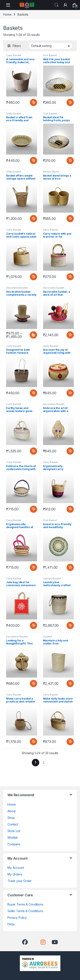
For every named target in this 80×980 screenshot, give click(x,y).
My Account (16, 868)
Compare (14, 844)
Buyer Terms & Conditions (25, 904)
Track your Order (20, 881)
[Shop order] (50, 46)
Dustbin (48, 637)
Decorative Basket (17, 288)
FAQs (11, 924)
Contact (13, 824)
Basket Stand (51, 172)
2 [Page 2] (44, 763)
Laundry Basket (52, 578)
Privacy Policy (17, 918)
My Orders (15, 874)
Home (7, 14)
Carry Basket (14, 55)
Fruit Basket (50, 55)
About (12, 811)
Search (57, 5)
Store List (14, 831)
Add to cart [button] (33, 102)
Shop (11, 818)
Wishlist (13, 838)
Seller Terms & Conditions (25, 911)
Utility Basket (14, 114)
